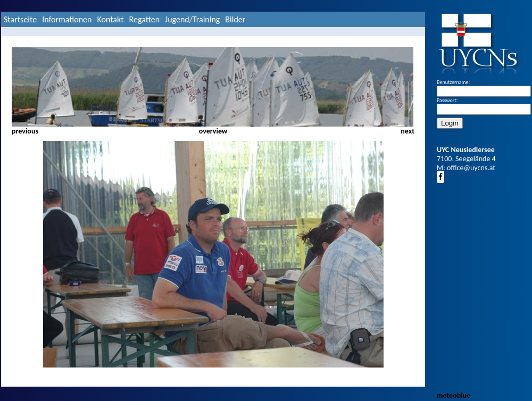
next (408, 131)
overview (213, 131)
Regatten (144, 19)
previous (25, 131)
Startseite (20, 19)
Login (450, 123)
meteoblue (454, 395)
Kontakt (110, 19)
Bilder (235, 19)
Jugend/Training (192, 19)
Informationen (67, 19)
